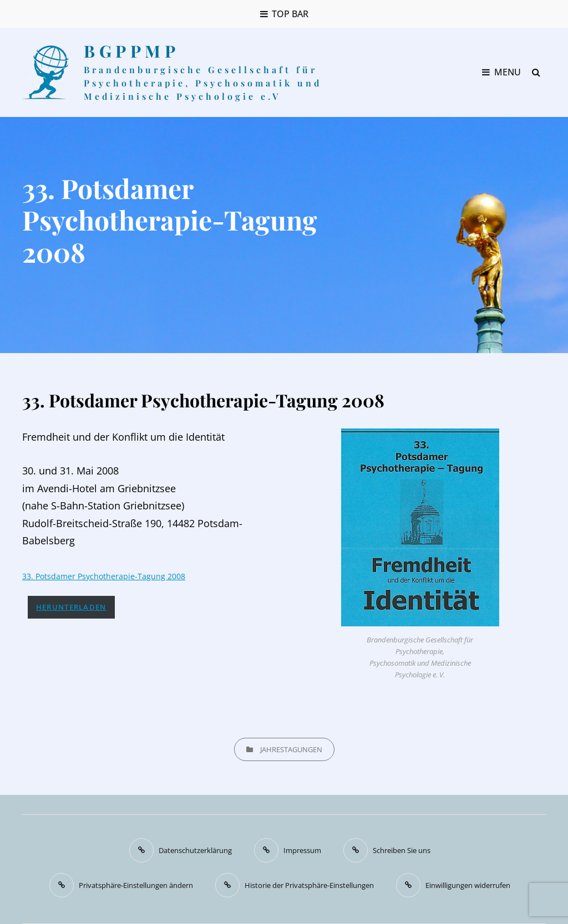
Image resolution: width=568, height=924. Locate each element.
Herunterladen (71, 607)
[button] (121, 885)
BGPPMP (131, 51)
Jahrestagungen (291, 749)
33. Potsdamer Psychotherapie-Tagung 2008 (104, 576)
